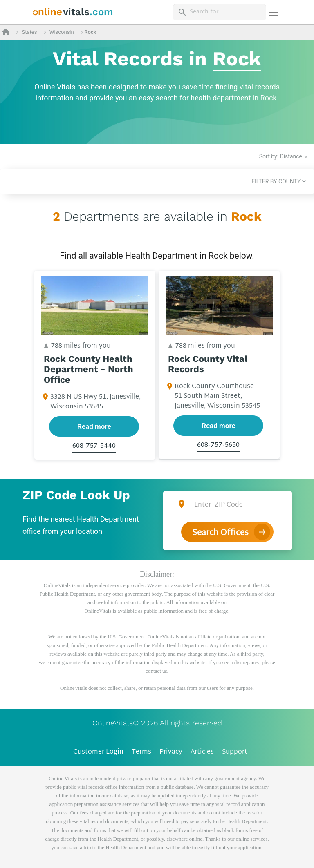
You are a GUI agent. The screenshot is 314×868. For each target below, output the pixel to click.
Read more (94, 426)
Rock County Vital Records (208, 364)
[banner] (73, 12)
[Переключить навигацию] (274, 12)
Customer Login (98, 752)
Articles (202, 752)
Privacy (171, 752)
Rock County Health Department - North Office (89, 369)
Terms (141, 752)
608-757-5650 (218, 446)
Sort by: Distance (281, 156)
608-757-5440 (94, 446)
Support (235, 752)
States (29, 32)
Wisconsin (62, 32)
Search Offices (220, 533)
